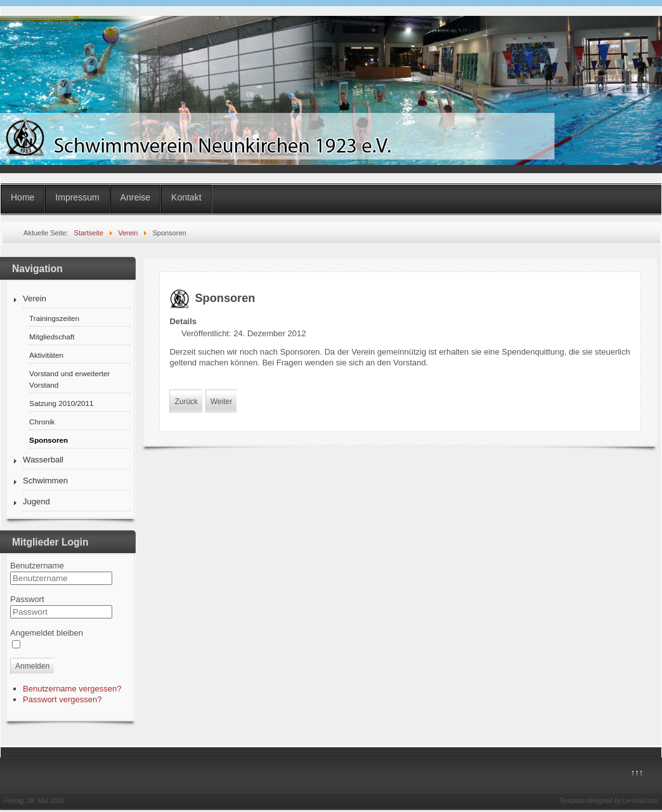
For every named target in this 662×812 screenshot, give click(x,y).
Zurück (186, 402)
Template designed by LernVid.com (609, 801)
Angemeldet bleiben (47, 633)
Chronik (42, 422)
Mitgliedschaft (52, 337)
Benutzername (37, 566)
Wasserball (43, 460)
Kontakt (186, 197)
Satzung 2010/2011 (61, 403)
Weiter (221, 402)
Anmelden (32, 666)
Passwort (27, 599)
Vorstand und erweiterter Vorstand (69, 379)
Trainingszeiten (54, 318)
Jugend (36, 501)
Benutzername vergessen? (72, 689)
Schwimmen (45, 481)
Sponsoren (49, 440)
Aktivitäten (46, 355)
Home (23, 197)
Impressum (77, 197)
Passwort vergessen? (62, 699)
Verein (35, 298)
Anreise (135, 197)
